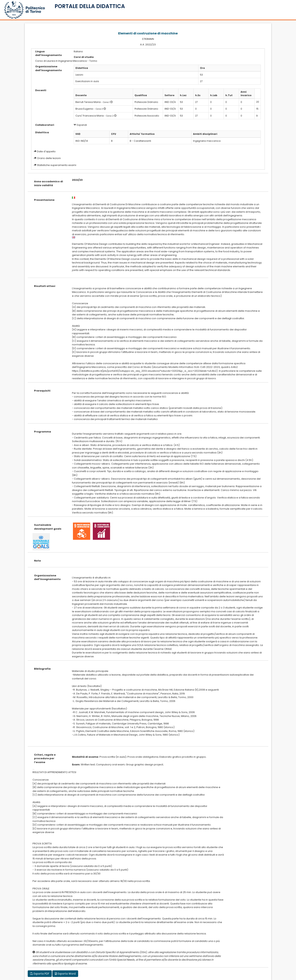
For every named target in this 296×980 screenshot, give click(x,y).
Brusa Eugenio (84, 109)
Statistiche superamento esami (57, 165)
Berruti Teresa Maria (88, 102)
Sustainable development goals (48, 527)
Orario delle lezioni (49, 158)
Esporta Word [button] (65, 974)
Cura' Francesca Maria (90, 116)
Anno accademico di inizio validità (48, 183)
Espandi (80, 125)
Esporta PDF (40, 974)
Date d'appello (46, 151)
